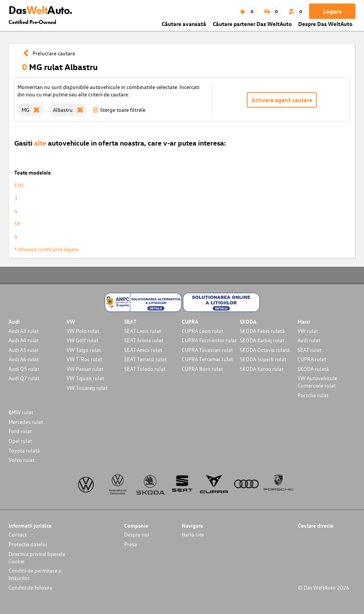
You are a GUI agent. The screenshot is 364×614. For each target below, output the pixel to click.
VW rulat (308, 331)
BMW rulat (21, 412)
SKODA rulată (313, 369)
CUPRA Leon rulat (203, 331)
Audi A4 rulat (24, 340)
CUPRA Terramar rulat (207, 359)
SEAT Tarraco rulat (145, 359)
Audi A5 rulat (24, 350)
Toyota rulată (24, 450)
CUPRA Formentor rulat (209, 340)
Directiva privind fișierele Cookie (37, 557)
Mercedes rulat (26, 422)
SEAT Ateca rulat (143, 350)
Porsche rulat (313, 395)
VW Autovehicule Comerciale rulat (317, 382)
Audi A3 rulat (24, 331)
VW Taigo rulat (84, 350)
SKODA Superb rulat (263, 359)
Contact (18, 534)
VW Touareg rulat (87, 388)
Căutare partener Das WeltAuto (252, 24)
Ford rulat (20, 431)
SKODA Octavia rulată (265, 350)
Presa (131, 544)
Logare (332, 11)
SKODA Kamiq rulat (262, 340)
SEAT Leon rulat (143, 331)
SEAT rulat (309, 350)
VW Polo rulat (83, 331)
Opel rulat (20, 441)
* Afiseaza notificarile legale (46, 249)
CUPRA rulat (312, 359)
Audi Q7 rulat (24, 378)
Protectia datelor (28, 544)
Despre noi (137, 534)
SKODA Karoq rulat (262, 369)
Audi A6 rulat (24, 359)
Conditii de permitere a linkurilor (35, 574)
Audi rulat (309, 340)
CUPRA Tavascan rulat (207, 350)
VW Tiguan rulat (85, 378)
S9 (17, 224)
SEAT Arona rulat (144, 340)
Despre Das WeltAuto (325, 24)
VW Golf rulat (82, 340)
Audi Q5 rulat (24, 369)
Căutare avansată (184, 24)
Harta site (193, 534)
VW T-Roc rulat (84, 359)
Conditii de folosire (30, 587)
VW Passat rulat (85, 369)
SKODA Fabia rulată (262, 331)
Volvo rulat (21, 460)
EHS (19, 185)
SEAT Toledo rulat (145, 369)
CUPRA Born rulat (202, 369)
